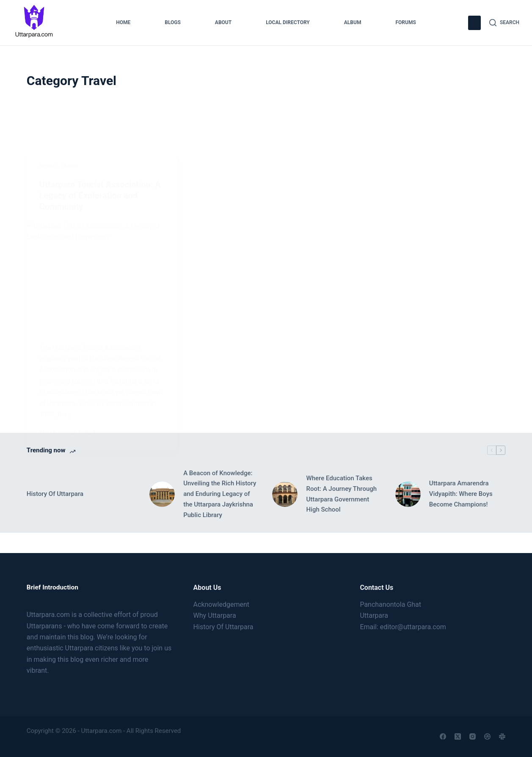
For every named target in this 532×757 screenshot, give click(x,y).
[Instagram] (473, 736)
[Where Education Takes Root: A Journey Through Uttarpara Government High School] (285, 494)
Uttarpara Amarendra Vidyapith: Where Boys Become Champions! (461, 494)
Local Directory (288, 22)
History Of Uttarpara (55, 494)
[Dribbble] (487, 736)
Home (123, 22)
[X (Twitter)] (458, 736)
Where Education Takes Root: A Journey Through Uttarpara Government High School (341, 494)
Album (353, 22)
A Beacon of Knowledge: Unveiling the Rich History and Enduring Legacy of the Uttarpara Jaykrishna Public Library (220, 494)
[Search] (504, 23)
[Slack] (502, 736)
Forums (405, 22)
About (223, 22)
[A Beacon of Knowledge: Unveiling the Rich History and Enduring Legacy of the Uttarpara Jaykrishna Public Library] (162, 494)
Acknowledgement (221, 604)
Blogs (173, 22)
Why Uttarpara (215, 615)
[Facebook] (443, 736)
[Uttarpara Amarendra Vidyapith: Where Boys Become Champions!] (408, 494)
